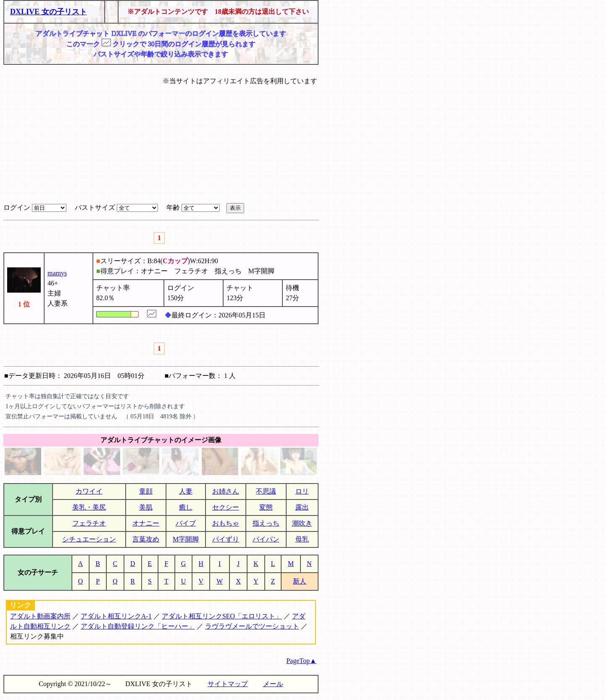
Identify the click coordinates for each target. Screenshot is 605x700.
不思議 (266, 491)
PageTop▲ (301, 661)
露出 (302, 507)
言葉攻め (146, 539)
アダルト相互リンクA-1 (116, 616)
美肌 (146, 507)
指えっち (266, 523)
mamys (57, 273)
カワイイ (89, 491)
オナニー (146, 523)
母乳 (302, 539)
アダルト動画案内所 (40, 616)
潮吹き (302, 523)
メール (273, 684)
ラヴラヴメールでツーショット (252, 626)
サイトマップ (228, 684)
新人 (300, 581)
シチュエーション (89, 539)
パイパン (266, 539)
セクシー (226, 507)
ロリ (302, 491)
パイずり (226, 539)
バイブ (186, 523)
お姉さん (226, 491)
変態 (266, 507)
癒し (186, 507)
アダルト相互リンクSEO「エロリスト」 (222, 616)
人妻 (186, 491)
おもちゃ (226, 523)
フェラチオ (89, 523)
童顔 (146, 491)
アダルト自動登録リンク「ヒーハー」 (138, 626)
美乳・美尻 (89, 507)
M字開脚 (186, 539)
